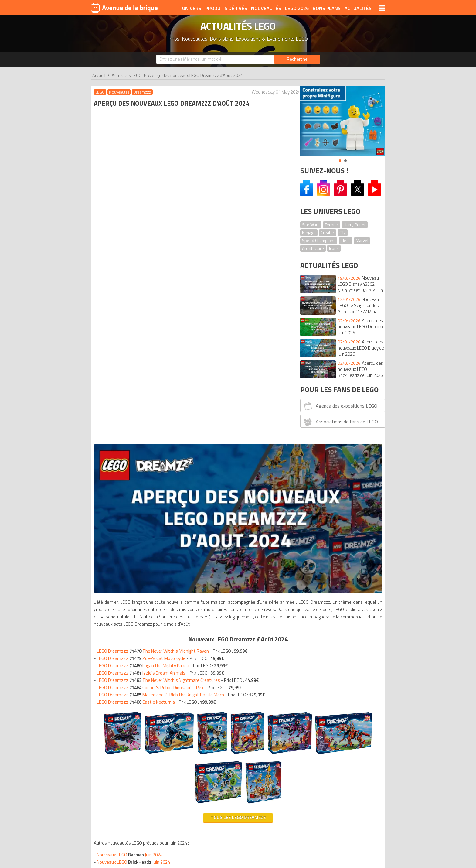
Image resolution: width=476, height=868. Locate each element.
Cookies (278, 812)
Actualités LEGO (127, 75)
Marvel (362, 240)
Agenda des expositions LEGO (340, 406)
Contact (331, 812)
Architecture (313, 248)
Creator (328, 232)
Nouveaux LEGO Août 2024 (141, 663)
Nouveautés (266, 8)
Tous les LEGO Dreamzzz (192, 499)
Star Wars (311, 225)
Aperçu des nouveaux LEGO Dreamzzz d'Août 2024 (195, 75)
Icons (334, 248)
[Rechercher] (297, 59)
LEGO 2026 (297, 8)
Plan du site (304, 812)
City (343, 232)
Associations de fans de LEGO (340, 422)
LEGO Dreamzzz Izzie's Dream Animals (143, 306)
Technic (332, 225)
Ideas (346, 240)
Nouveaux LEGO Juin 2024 (131, 537)
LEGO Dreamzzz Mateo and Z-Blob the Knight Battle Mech (162, 328)
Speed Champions (319, 240)
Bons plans (327, 8)
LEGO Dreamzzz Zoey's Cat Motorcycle (143, 291)
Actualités (358, 8)
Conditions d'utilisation (237, 812)
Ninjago (309, 232)
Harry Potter (355, 225)
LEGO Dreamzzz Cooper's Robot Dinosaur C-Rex (152, 320)
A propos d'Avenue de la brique (170, 812)
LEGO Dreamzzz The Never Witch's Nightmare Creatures (160, 313)
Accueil (99, 75)
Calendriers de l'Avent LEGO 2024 (130, 715)
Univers (192, 8)
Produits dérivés (226, 8)
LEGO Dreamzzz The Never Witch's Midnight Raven (154, 284)
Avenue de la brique (124, 8)
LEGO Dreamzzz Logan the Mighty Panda (144, 298)
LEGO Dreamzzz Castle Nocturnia (137, 335)
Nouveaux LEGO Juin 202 (140, 588)
